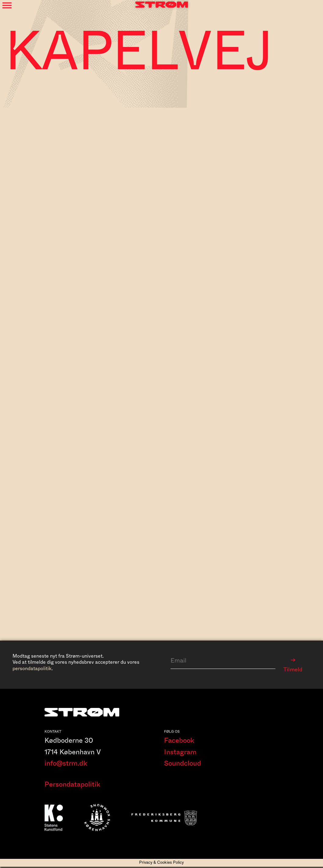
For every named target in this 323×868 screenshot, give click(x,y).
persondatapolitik (32, 669)
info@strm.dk (66, 765)
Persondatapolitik (72, 786)
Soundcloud (183, 765)
